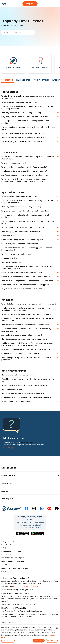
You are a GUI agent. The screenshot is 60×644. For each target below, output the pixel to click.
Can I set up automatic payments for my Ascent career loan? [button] (27, 397)
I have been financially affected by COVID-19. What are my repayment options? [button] (26, 330)
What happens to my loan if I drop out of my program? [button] (25, 385)
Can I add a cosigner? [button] (10, 258)
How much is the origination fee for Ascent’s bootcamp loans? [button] (28, 281)
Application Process (41, 80)
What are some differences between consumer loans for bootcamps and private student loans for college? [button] (25, 180)
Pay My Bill (7, 499)
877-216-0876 (6, 545)
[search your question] (18, 32)
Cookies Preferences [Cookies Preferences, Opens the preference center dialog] (8, 642)
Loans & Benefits (23, 80)
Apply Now (30, 4)
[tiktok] (57, 508)
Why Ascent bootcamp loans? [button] (14, 163)
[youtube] (49, 508)
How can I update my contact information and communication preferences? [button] (28, 359)
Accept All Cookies (39, 642)
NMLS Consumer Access (22, 587)
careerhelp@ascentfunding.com (13, 558)
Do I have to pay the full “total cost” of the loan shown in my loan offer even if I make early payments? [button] (27, 344)
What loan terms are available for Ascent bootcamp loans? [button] (26, 314)
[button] (13, 64)
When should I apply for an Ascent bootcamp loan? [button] (23, 240)
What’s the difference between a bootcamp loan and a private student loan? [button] (28, 97)
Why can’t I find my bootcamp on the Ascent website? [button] (24, 167)
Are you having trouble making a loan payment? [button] (22, 141)
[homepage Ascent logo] (4, 4)
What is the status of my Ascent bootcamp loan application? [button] (27, 285)
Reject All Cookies (52, 642)
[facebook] (27, 508)
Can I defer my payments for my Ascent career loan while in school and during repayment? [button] (27, 309)
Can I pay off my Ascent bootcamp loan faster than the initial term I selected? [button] (28, 319)
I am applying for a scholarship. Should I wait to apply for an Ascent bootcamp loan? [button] (27, 267)
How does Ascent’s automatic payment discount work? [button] (25, 339)
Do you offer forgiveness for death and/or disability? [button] (24, 289)
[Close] (57, 629)
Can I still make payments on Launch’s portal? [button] (21, 353)
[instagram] (34, 508)
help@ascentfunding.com (29, 442)
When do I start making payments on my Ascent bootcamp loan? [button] (29, 304)
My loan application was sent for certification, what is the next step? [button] (28, 128)
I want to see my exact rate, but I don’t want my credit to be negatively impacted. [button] (27, 107)
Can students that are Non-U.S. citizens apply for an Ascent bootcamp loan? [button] (27, 249)
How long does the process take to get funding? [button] (22, 113)
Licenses (35, 587)
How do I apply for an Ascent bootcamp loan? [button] (21, 232)
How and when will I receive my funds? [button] (18, 375)
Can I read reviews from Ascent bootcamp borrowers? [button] (24, 171)
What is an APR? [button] (8, 236)
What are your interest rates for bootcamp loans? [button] (22, 273)
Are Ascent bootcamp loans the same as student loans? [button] (25, 175)
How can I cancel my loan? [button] (13, 389)
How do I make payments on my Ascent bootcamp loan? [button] (25, 325)
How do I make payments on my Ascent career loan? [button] (24, 137)
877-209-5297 (6, 564)
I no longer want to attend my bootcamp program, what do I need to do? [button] (27, 122)
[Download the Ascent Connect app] (23, 533)
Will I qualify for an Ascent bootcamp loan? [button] (20, 244)
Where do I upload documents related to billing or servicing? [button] (27, 349)
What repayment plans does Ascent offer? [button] (19, 102)
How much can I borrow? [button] (12, 262)
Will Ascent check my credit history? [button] (17, 254)
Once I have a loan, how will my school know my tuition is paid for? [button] (28, 380)
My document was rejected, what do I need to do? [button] (23, 133)
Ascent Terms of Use (9, 623)
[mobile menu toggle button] (56, 4)
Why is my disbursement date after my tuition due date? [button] (25, 117)
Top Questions (7, 80)
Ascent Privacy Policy (9, 626)
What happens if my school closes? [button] (16, 401)
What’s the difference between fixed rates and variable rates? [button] (28, 277)
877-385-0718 (6, 571)
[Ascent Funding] (11, 509)
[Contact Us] (30, 448)
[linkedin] (42, 508)
